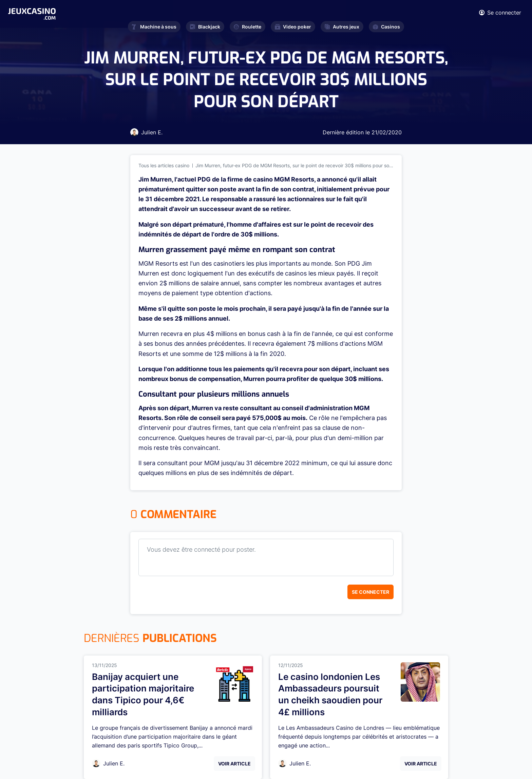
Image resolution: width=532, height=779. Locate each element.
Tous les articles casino (164, 165)
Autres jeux (342, 27)
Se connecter (370, 592)
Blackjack (205, 27)
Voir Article (234, 764)
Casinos (386, 27)
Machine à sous (154, 27)
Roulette (248, 27)
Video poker (293, 27)
